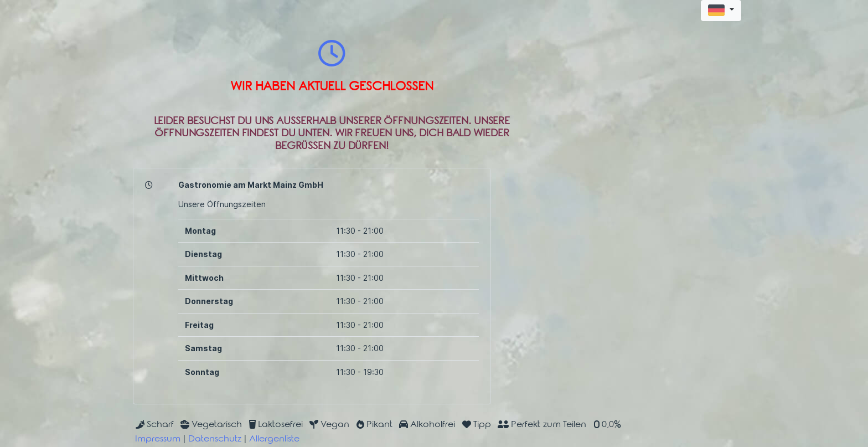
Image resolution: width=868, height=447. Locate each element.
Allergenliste (274, 440)
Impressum (158, 440)
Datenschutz (215, 440)
